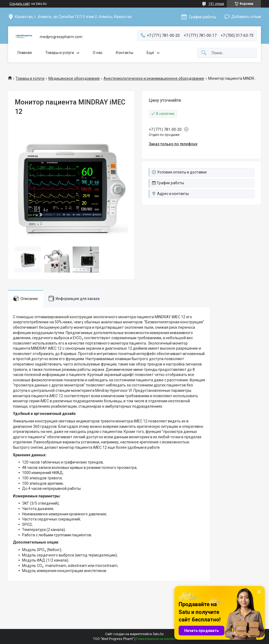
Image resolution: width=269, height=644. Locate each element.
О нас (98, 53)
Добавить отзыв (246, 17)
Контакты (125, 53)
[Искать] (204, 53)
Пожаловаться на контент (156, 639)
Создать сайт (20, 4)
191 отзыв (216, 4)
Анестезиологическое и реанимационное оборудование (154, 78)
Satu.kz (158, 634)
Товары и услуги (60, 53)
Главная (25, 53)
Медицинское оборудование (74, 78)
